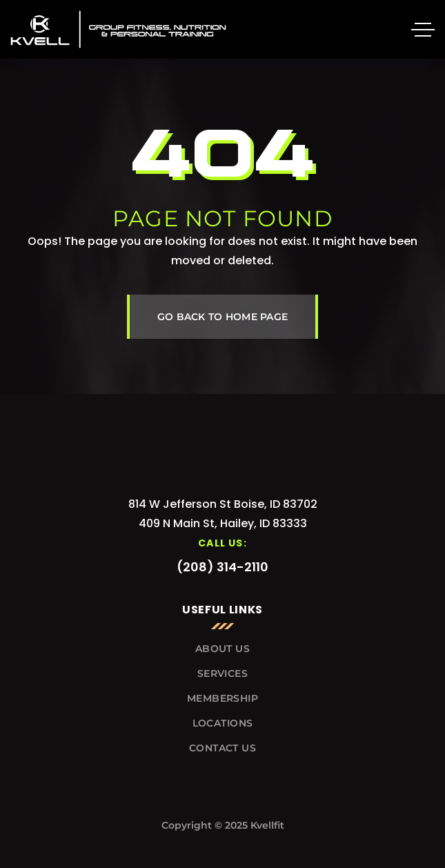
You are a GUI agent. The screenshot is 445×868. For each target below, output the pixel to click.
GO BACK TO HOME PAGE (223, 317)
